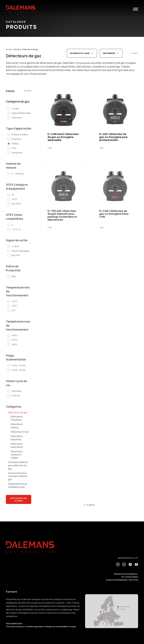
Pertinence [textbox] (109, 53)
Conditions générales (34, 631)
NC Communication (130, 581)
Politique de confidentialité (56, 631)
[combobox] (82, 53)
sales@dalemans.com (128, 562)
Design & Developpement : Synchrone (122, 584)
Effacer (28, 91)
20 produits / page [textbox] (80, 53)
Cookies (72, 631)
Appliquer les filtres (19, 499)
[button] (136, 9)
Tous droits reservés (15, 631)
